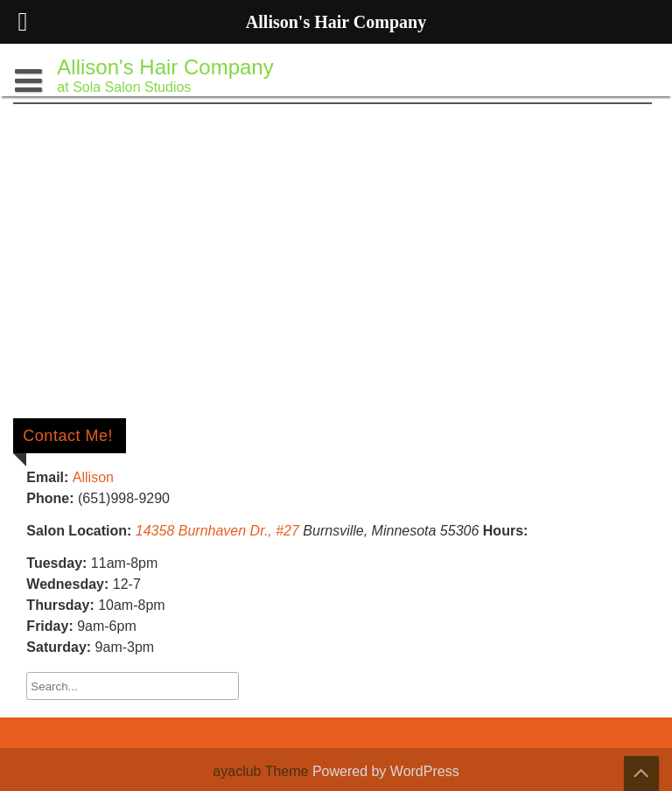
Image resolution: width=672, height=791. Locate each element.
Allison (93, 477)
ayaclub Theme (262, 771)
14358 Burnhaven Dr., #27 (217, 531)
